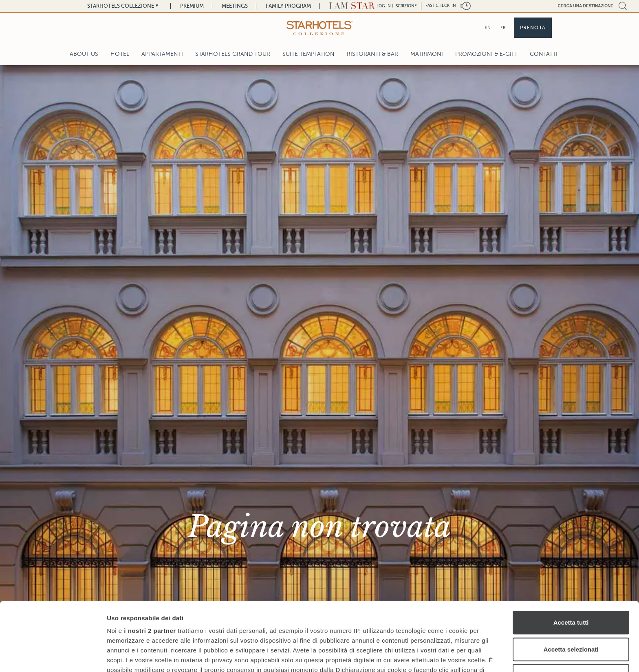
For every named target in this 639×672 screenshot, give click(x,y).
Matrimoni (427, 54)
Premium (192, 6)
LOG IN (384, 6)
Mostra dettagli (429, 656)
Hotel (120, 54)
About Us (84, 54)
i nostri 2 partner (150, 562)
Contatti (544, 54)
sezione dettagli (399, 631)
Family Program (288, 6)
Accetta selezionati (571, 581)
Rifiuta (571, 607)
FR (503, 28)
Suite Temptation (308, 54)
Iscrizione (406, 6)
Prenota (533, 28)
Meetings (235, 6)
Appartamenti (162, 54)
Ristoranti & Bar (372, 54)
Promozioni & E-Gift (486, 54)
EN (488, 28)
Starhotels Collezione (121, 6)
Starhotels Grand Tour (233, 54)
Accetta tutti (571, 554)
